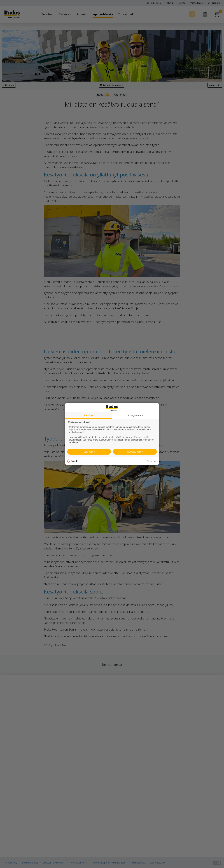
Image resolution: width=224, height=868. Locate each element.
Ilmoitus (89, 415)
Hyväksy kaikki (135, 452)
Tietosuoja (152, 461)
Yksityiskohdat (135, 416)
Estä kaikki (89, 452)
